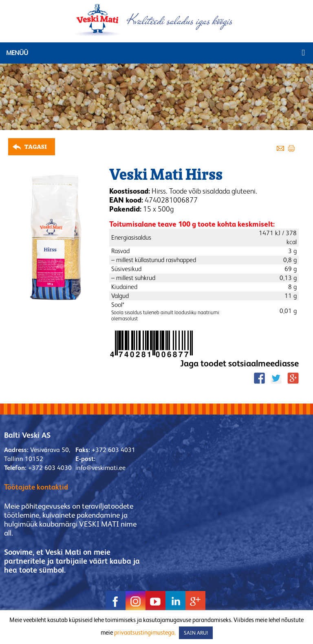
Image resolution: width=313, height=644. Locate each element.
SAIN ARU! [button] (196, 633)
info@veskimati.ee (100, 468)
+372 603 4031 (114, 450)
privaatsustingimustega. (145, 632)
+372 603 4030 (50, 468)
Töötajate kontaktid (36, 487)
